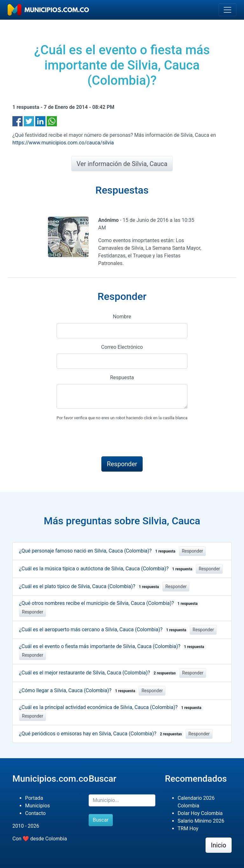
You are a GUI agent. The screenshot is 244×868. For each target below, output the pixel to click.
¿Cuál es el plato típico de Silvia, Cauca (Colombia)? (90, 586)
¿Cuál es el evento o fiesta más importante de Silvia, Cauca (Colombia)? (113, 646)
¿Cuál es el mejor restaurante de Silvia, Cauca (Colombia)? (98, 673)
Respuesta (122, 378)
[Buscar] (122, 800)
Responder (192, 551)
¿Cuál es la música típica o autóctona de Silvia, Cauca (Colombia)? (107, 569)
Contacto (35, 813)
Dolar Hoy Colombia (200, 813)
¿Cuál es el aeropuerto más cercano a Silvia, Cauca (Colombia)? (104, 629)
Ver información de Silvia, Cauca (122, 164)
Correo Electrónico (122, 347)
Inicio (219, 845)
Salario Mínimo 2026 (201, 821)
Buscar (101, 820)
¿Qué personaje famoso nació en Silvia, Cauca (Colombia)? (98, 551)
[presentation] (105, 439)
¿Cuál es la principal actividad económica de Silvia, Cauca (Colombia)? (111, 707)
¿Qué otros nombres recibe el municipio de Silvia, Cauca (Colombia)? (109, 603)
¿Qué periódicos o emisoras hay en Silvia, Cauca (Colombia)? (102, 734)
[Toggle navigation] (227, 10)
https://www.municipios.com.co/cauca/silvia (63, 143)
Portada (34, 798)
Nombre (122, 317)
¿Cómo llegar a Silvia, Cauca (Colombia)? (78, 690)
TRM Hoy (188, 828)
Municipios (37, 806)
